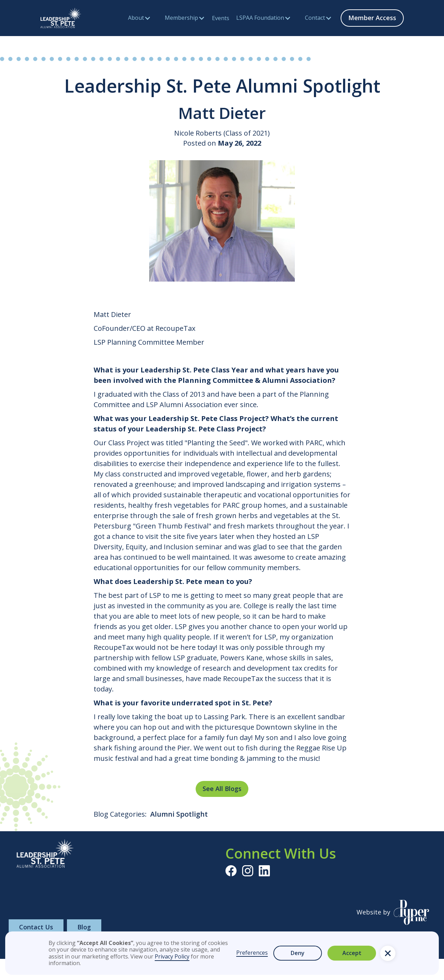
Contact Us (36, 927)
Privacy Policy (172, 956)
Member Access (372, 18)
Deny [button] (298, 953)
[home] (61, 18)
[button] (388, 953)
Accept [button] (352, 953)
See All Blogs (222, 789)
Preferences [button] (252, 953)
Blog (84, 927)
